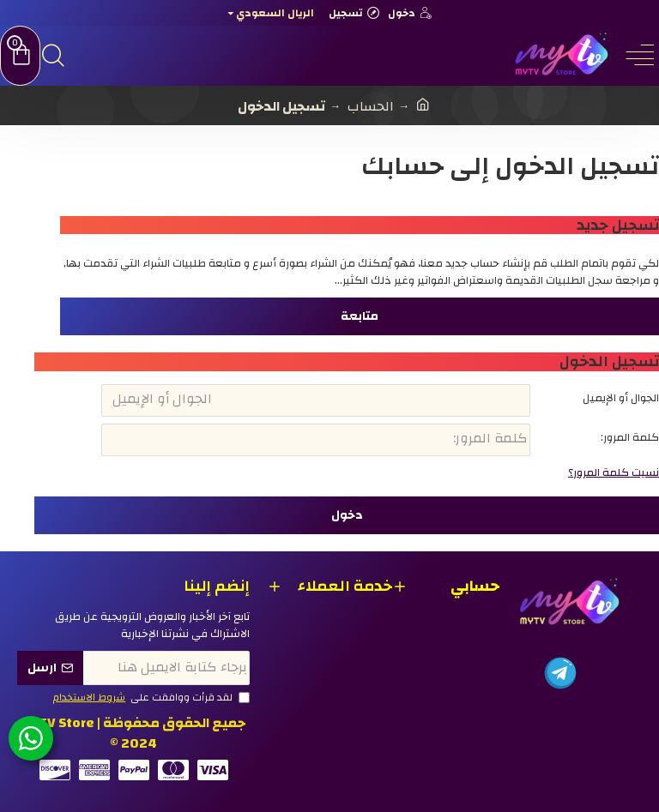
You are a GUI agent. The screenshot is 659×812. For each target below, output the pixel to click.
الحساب (371, 106)
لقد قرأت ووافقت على (150, 698)
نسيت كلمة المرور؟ (614, 473)
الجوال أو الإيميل (621, 398)
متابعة (360, 316)
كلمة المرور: (630, 437)
